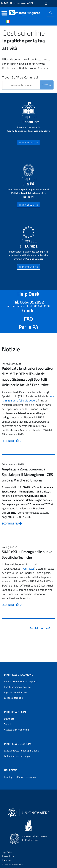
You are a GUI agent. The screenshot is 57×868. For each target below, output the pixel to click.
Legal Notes (7, 852)
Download (9, 719)
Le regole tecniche (13, 698)
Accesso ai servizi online (16, 730)
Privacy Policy (8, 856)
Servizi (8, 724)
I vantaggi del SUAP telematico (20, 777)
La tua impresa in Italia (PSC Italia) (22, 751)
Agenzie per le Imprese (16, 692)
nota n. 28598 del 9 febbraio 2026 (28, 398)
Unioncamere (18, 3)
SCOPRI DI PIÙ (12, 441)
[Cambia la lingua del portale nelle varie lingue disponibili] (8, 21)
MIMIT (5, 3)
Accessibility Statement (12, 864)
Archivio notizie (40, 628)
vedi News (28, 569)
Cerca (47, 85)
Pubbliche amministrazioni (18, 687)
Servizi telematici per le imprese (21, 681)
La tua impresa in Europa (17, 756)
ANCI (30, 3)
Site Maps (6, 860)
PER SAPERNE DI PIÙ (28, 143)
